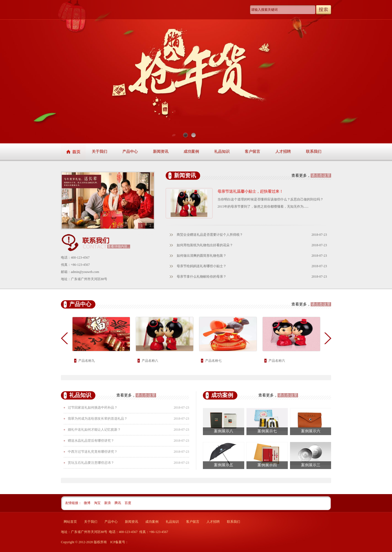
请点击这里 (321, 175)
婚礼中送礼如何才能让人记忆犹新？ (94, 430)
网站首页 (70, 522)
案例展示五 (224, 465)
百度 (128, 503)
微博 (88, 503)
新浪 (108, 503)
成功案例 (191, 152)
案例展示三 (311, 465)
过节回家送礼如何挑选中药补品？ (93, 408)
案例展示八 (224, 431)
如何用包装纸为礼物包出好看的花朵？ (205, 245)
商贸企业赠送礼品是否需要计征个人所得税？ (210, 235)
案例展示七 (267, 431)
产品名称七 (213, 361)
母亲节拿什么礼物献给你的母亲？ (202, 277)
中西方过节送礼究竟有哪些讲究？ (93, 452)
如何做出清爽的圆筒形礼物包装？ (202, 256)
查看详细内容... (119, 246)
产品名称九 (87, 361)
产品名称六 (277, 361)
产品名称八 (150, 361)
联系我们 (314, 152)
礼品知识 (222, 152)
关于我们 (100, 152)
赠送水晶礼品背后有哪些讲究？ (91, 441)
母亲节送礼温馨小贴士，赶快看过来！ (250, 191)
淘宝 (98, 503)
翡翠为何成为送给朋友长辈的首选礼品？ (98, 419)
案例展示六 (311, 431)
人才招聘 (283, 152)
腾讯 (118, 503)
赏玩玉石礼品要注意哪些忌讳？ (91, 463)
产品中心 (130, 152)
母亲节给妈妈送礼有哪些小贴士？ (202, 266)
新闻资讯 (161, 152)
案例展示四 (267, 465)
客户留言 (253, 152)
